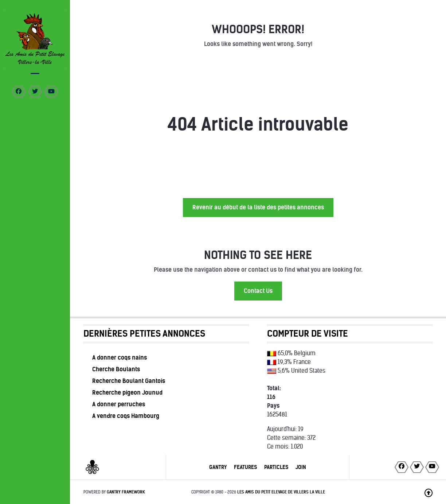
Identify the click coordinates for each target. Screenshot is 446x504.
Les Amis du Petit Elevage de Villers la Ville (281, 492)
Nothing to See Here (258, 255)
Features (245, 467)
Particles (276, 467)
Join (301, 467)
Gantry (218, 467)
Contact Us (258, 291)
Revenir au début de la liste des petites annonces (258, 207)
